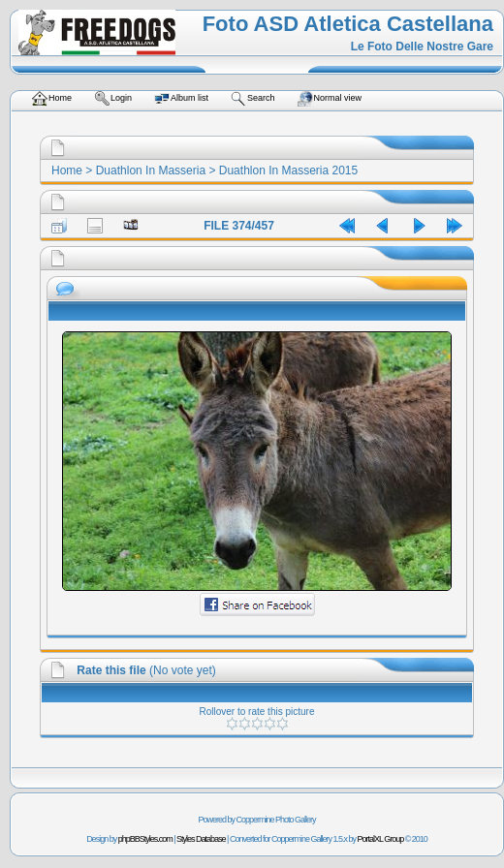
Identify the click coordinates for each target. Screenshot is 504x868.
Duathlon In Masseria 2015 (288, 170)
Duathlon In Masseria (151, 170)
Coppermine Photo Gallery (275, 820)
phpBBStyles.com (145, 839)
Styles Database (201, 839)
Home (67, 170)
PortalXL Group (381, 839)
